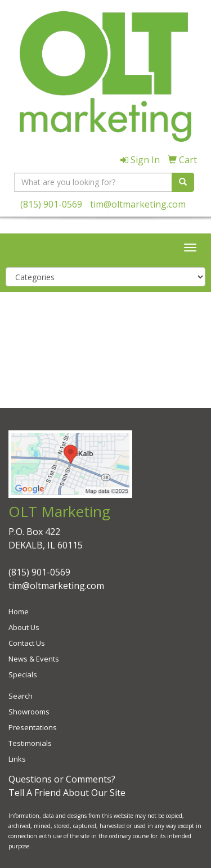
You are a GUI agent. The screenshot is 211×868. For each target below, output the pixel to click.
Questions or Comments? (62, 779)
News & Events (34, 659)
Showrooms (29, 712)
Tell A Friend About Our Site (67, 793)
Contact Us (27, 643)
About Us (24, 627)
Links (17, 759)
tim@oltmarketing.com (138, 204)
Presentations (33, 727)
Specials (23, 674)
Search (21, 696)
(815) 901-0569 (51, 204)
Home (19, 611)
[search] (183, 182)
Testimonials (30, 743)
